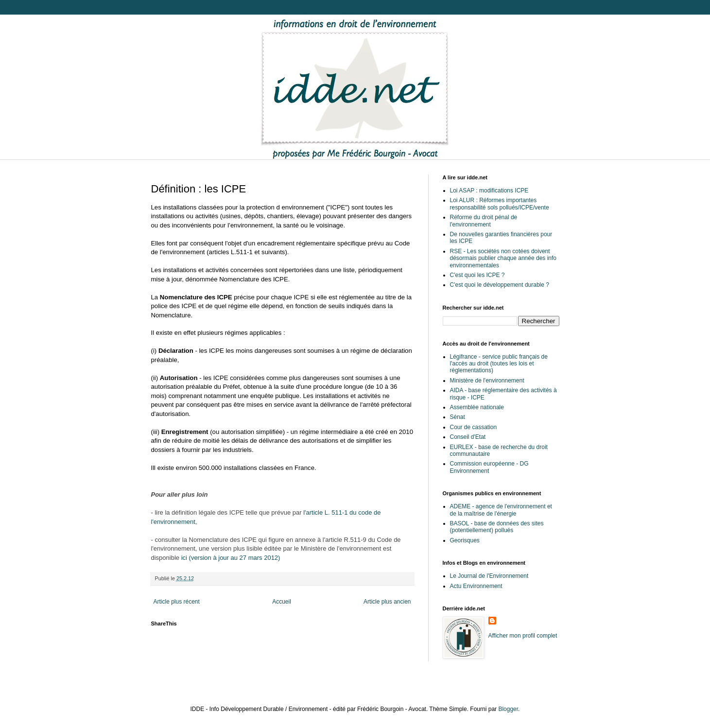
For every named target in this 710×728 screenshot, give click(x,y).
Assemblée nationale (477, 407)
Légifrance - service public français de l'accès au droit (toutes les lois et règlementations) (499, 364)
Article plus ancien (387, 602)
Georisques (465, 540)
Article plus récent (177, 602)
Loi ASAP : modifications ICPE (489, 191)
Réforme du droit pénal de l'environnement (484, 221)
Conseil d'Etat (468, 437)
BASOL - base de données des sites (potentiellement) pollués (497, 527)
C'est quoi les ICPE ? (477, 275)
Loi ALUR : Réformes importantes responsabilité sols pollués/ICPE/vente (500, 204)
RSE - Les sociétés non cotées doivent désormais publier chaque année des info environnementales (503, 258)
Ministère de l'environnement (487, 381)
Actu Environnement (476, 586)
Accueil (282, 602)
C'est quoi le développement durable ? (500, 285)
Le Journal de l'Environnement (489, 576)
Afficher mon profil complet (523, 636)
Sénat (458, 417)
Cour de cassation (474, 427)
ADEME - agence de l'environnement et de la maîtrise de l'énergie (501, 510)
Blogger (508, 709)
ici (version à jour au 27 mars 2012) (230, 558)
